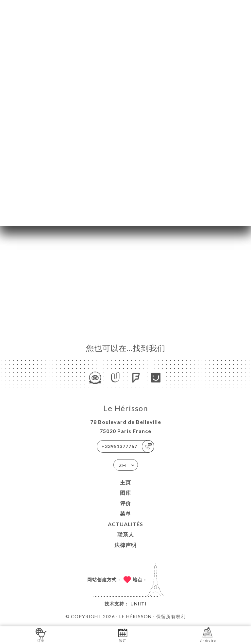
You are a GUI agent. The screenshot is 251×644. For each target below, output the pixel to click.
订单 (41, 635)
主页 (125, 482)
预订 (123, 635)
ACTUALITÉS (125, 524)
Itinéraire (207, 635)
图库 (125, 493)
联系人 (126, 534)
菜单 (125, 514)
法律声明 (125, 545)
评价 (125, 503)
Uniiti (138, 604)
